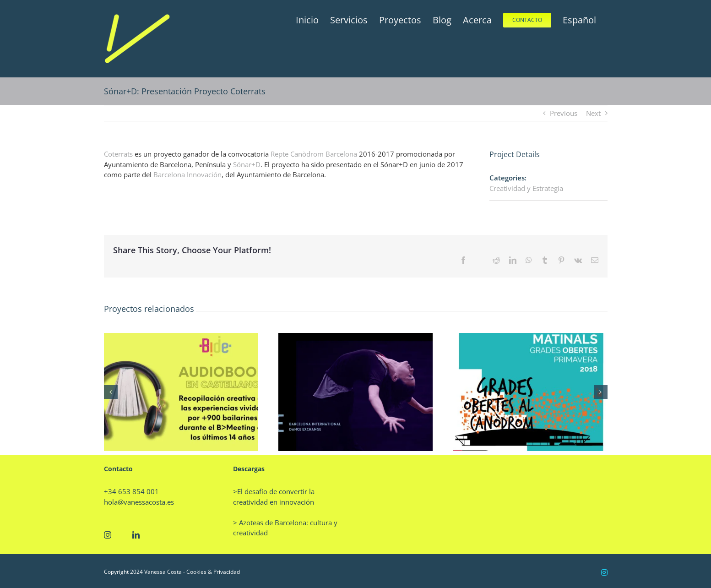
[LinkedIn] (136, 535)
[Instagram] (108, 535)
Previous (564, 113)
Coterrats (118, 154)
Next (593, 113)
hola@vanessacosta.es (139, 502)
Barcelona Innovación (187, 174)
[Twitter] (122, 535)
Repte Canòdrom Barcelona (314, 154)
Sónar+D (247, 164)
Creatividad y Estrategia (526, 188)
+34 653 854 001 (131, 491)
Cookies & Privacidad (213, 572)
